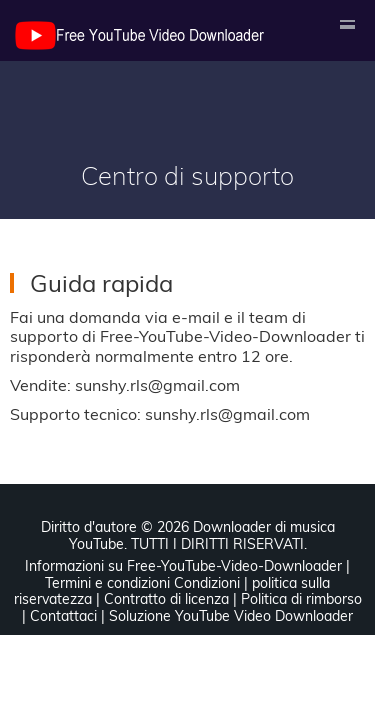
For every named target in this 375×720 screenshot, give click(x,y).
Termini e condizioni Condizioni (142, 583)
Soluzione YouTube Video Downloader (231, 616)
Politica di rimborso (301, 599)
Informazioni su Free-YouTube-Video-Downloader (183, 566)
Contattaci (63, 616)
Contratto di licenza (166, 599)
